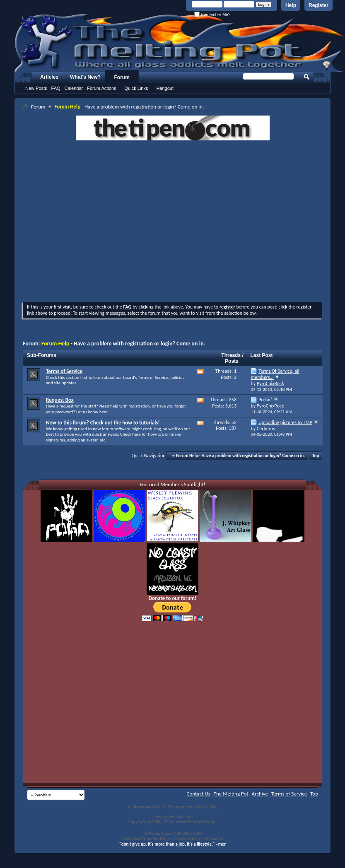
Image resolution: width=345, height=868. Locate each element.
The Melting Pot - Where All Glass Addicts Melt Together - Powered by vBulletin (180, 43)
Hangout (165, 88)
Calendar (74, 88)
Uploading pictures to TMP (285, 422)
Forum (122, 77)
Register (318, 5)
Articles (49, 77)
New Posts (36, 88)
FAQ (56, 88)
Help (291, 5)
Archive (260, 794)
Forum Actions (101, 88)
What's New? (85, 77)
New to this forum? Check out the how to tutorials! (103, 423)
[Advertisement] (78, 222)
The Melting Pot (231, 794)
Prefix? (265, 400)
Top (316, 456)
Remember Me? (212, 15)
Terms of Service (64, 371)
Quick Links (136, 88)
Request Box (60, 400)
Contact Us (199, 794)
